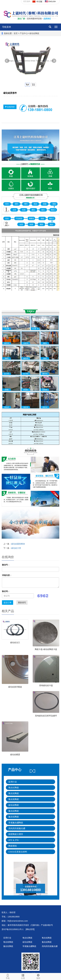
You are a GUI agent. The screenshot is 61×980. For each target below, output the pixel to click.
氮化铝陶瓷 (14, 817)
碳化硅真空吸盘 (15, 687)
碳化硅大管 (16, 548)
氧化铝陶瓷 (14, 793)
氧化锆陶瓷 (14, 799)
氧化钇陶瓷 (14, 788)
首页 (16, 33)
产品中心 (24, 33)
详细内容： (7, 575)
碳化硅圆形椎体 (18, 544)
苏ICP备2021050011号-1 (13, 929)
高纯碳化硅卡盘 (46, 685)
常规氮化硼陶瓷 (16, 823)
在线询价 (10, 107)
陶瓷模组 (13, 846)
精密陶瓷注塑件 (16, 834)
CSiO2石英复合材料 (18, 852)
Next (54, 61)
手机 (8, 976)
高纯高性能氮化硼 (17, 828)
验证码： (6, 591)
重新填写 (22, 603)
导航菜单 (7, 27)
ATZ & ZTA (14, 840)
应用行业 (13, 782)
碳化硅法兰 (15, 642)
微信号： (6, 565)
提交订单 (8, 603)
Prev (7, 61)
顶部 (38, 976)
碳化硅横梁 (15, 755)
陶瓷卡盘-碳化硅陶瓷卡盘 (46, 649)
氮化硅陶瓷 (14, 811)
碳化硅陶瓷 (34, 33)
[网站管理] (30, 929)
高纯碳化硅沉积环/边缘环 (46, 716)
